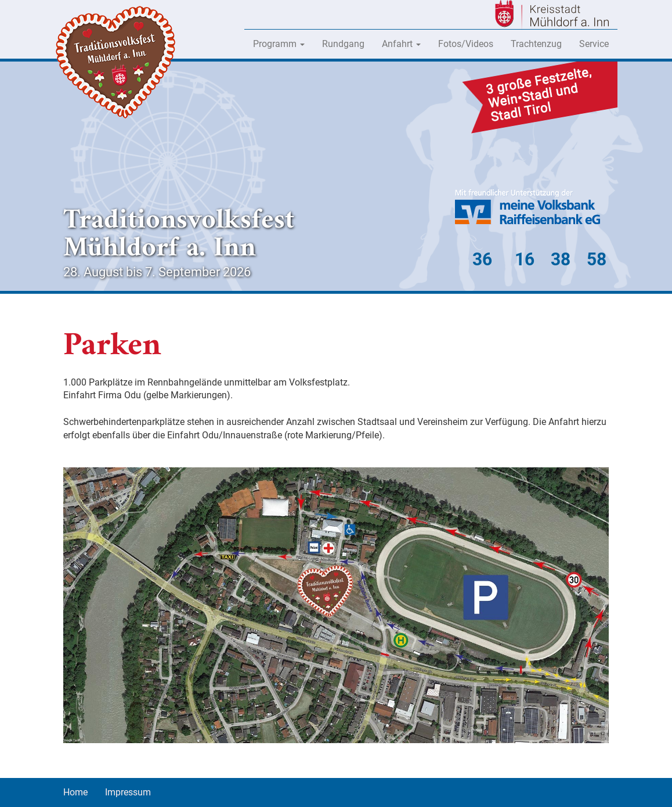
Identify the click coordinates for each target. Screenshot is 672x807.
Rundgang (343, 44)
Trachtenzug (536, 44)
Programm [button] (279, 44)
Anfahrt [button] (401, 44)
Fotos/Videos (466, 44)
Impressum (128, 792)
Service (594, 44)
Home (75, 792)
